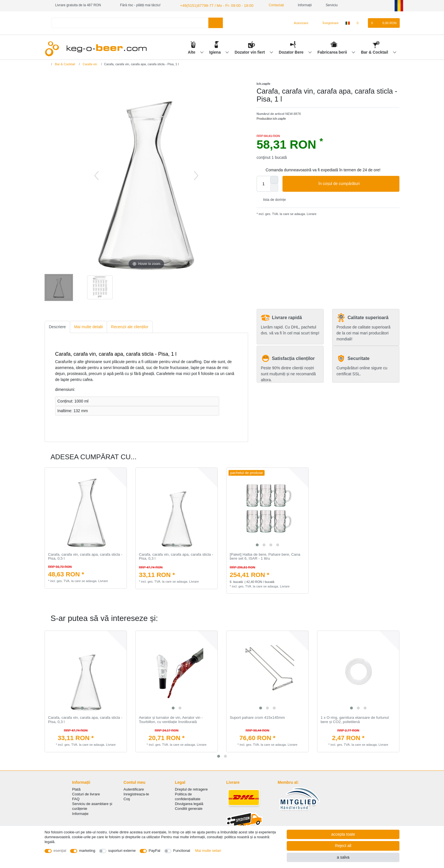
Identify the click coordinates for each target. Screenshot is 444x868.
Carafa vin (89, 64)
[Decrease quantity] (274, 187)
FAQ (76, 798)
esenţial (60, 851)
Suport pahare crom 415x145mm (257, 717)
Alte (192, 51)
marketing (87, 851)
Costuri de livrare (86, 794)
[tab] (57, 326)
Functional (182, 851)
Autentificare (134, 789)
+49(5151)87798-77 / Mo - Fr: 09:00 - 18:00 (212, 5)
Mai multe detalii (88, 326)
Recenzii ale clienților (130, 326)
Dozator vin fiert (250, 51)
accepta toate (343, 834)
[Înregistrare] (327, 22)
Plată (76, 789)
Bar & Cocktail (375, 51)
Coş (127, 798)
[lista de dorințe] (360, 22)
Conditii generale (189, 808)
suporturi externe (122, 851)
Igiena (215, 51)
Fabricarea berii (333, 51)
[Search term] (130, 22)
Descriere (57, 326)
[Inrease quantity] (274, 179)
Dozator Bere (292, 51)
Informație (80, 813)
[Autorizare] (299, 22)
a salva (343, 857)
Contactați (268, 5)
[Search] (216, 22)
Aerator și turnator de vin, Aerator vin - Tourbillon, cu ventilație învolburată (171, 719)
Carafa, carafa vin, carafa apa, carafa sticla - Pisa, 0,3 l (176, 556)
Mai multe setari (208, 851)
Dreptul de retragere (191, 789)
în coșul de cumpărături (357, 183)
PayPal (155, 851)
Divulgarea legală (189, 803)
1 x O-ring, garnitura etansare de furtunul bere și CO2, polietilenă (355, 719)
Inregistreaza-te (136, 794)
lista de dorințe (272, 199)
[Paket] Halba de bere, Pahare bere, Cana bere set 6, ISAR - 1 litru (265, 556)
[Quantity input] (263, 183)
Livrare (311, 213)
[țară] (348, 22)
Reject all (343, 846)
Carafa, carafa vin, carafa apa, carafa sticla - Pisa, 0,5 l (85, 556)
